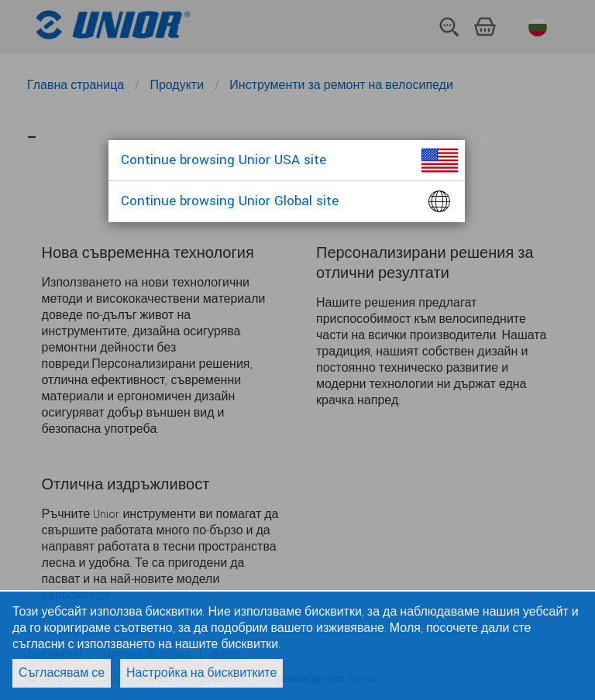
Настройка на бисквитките (201, 673)
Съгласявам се (62, 673)
